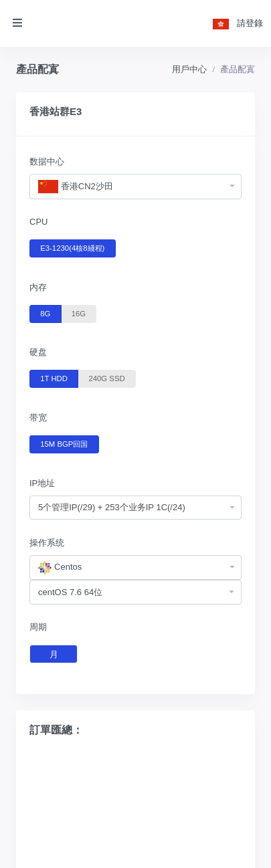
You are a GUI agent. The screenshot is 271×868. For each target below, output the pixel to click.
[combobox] (135, 187)
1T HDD (54, 378)
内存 (38, 287)
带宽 (38, 418)
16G (79, 313)
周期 (38, 627)
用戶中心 (189, 69)
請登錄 (250, 23)
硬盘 (38, 352)
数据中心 (47, 161)
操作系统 (47, 543)
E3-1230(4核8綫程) (72, 247)
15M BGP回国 (64, 443)
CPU (38, 222)
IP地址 (42, 483)
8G (45, 313)
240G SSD (106, 378)
